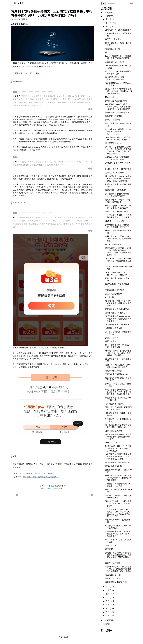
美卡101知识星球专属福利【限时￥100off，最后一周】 (118, 426)
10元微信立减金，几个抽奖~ (117, 325)
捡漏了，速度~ (111, 338)
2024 (106, 620)
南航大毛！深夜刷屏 (114, 466)
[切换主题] (104, 3)
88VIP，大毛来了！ (113, 39)
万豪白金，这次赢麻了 (115, 431)
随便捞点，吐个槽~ (113, 49)
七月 (108, 594)
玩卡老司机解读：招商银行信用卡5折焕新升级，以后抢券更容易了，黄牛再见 (118, 353)
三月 (108, 609)
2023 (106, 624)
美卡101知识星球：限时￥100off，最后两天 (115, 78)
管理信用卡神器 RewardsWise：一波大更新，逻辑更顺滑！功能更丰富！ (118, 319)
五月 (108, 601)
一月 (108, 616)
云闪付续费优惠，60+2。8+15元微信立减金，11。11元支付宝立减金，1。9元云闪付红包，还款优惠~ (118, 513)
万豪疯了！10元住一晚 (115, 173)
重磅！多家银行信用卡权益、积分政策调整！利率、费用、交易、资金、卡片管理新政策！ (118, 392)
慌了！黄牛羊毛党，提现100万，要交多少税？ (117, 346)
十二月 (109, 19)
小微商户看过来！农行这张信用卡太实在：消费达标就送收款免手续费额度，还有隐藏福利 (118, 569)
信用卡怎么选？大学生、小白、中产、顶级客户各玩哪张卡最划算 (118, 239)
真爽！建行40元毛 (113, 442)
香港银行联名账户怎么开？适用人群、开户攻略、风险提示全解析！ (118, 503)
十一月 (109, 23)
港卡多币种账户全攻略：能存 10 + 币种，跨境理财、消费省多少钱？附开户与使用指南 (119, 179)
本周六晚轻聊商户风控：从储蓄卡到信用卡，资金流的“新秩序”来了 (118, 437)
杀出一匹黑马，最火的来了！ (117, 462)
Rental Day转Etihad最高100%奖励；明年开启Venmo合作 (118, 207)
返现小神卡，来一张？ (115, 371)
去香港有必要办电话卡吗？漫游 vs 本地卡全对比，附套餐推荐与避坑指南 (118, 478)
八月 (108, 590)
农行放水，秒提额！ (114, 563)
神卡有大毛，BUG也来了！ (116, 313)
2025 (106, 16)
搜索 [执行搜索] (131, 3)
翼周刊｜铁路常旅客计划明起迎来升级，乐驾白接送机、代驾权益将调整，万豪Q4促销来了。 (118, 556)
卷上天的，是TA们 (113, 575)
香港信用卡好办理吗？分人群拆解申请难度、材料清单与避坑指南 (118, 303)
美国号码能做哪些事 (114, 294)
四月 (108, 605)
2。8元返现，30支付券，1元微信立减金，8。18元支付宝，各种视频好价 (118, 448)
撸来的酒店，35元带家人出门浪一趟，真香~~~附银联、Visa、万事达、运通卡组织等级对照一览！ (118, 252)
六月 (108, 598)
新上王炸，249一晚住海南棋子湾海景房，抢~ (118, 73)
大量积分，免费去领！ (115, 328)
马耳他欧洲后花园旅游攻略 (116, 374)
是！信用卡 (19, 3)
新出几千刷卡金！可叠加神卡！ (118, 169)
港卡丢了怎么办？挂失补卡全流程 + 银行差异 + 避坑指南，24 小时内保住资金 (118, 91)
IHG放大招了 (110, 297)
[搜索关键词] (117, 3)
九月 (108, 587)
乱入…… (108, 52)
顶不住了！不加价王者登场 (116, 212)
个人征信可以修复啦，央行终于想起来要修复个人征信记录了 (118, 216)
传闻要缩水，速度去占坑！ (116, 582)
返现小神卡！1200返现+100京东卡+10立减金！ (118, 201)
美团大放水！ (111, 341)
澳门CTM (109, 549)
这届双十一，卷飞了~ (114, 578)
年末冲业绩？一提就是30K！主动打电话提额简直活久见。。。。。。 (118, 132)
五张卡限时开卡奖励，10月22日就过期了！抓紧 (118, 408)
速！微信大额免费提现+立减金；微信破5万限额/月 (117, 195)
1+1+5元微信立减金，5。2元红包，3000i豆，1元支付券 (118, 274)
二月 (108, 612)
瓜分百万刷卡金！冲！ (115, 143)
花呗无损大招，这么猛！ (115, 404)
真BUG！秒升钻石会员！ (115, 221)
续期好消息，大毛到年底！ (116, 190)
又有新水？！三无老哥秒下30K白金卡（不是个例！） (118, 485)
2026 (106, 13)
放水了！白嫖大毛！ (114, 120)
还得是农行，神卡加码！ (115, 62)
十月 (108, 27)
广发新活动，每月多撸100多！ (118, 309)
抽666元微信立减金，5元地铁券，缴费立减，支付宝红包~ (118, 226)
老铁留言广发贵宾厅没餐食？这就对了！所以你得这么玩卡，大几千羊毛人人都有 (118, 456)
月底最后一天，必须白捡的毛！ (118, 30)
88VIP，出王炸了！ (113, 245)
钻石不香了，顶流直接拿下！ (117, 113)
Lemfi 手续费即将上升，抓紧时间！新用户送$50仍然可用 (118, 57)
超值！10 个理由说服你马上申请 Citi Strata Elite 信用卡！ (118, 366)
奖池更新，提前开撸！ (115, 116)
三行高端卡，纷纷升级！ (115, 290)
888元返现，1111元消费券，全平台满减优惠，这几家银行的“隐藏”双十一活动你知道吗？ (118, 107)
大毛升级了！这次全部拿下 (116, 101)
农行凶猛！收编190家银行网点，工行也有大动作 (117, 158)
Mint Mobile (110, 97)
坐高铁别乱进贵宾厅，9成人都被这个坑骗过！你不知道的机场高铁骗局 (118, 534)
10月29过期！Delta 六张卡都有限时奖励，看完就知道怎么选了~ (118, 261)
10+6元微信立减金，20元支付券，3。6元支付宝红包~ (118, 138)
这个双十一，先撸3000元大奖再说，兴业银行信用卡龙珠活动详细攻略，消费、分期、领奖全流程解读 (118, 150)
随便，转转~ (110, 545)
